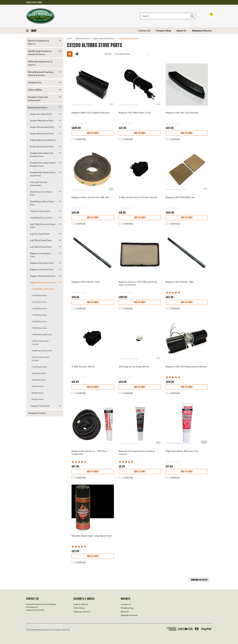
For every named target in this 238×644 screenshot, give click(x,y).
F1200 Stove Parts (39, 308)
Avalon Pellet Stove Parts (42, 121)
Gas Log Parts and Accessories (39, 184)
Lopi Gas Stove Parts (40, 234)
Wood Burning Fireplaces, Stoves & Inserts (41, 74)
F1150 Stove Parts (39, 302)
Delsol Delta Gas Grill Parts (43, 140)
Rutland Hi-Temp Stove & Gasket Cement (137, 452)
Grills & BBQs (35, 90)
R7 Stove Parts (38, 399)
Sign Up (84, 604)
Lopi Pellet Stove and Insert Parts (43, 226)
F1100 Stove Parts (39, 295)
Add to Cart (93, 133)
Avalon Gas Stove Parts (41, 114)
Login (76, 604)
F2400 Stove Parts (39, 328)
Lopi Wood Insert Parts (41, 240)
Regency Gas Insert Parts (42, 263)
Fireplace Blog (163, 31)
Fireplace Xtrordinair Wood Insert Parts (43, 174)
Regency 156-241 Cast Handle (182, 113)
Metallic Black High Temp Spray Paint (92, 536)
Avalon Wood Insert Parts (42, 127)
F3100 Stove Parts (39, 367)
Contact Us (144, 31)
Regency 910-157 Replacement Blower (186, 366)
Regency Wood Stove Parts (43, 283)
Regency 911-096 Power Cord (135, 113)
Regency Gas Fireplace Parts (41, 255)
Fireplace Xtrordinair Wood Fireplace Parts (43, 164)
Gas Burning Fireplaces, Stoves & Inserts (40, 53)
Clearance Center (37, 413)
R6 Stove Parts (38, 393)
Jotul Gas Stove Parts (40, 211)
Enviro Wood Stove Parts (42, 147)
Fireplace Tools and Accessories (38, 99)
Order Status (79, 608)
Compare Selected (199, 580)
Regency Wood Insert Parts (43, 276)
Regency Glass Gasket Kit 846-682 (90, 197)
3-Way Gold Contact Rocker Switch (138, 197)
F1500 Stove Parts (39, 315)
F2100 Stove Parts (39, 321)
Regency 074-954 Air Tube (86, 282)
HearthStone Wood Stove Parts (42, 203)
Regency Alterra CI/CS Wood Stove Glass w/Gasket (138, 283)
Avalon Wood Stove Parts (42, 134)
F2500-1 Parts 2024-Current (40, 359)
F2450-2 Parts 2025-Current (40, 343)
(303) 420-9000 (34, 2)
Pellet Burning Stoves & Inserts (40, 63)
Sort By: (108, 54)
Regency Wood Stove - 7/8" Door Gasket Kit (90, 452)
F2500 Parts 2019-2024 (42, 351)
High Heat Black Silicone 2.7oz (182, 451)
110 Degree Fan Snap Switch (134, 366)
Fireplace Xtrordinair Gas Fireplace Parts (42, 155)
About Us (181, 31)
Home (69, 39)
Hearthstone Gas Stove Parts (41, 193)
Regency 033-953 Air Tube (180, 282)
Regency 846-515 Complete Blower (91, 113)
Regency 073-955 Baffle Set (180, 197)
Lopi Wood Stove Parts (41, 247)
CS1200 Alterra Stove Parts (43, 289)
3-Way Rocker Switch (83, 366)
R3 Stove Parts (38, 386)
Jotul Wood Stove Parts (41, 218)
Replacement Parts (38, 108)
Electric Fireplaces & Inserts (38, 42)
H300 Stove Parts (39, 380)
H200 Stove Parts (39, 373)
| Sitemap (66, 630)
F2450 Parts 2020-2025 (42, 334)
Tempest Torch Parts (40, 406)
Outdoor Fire (35, 82)
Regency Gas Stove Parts (42, 269)
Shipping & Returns (202, 31)
